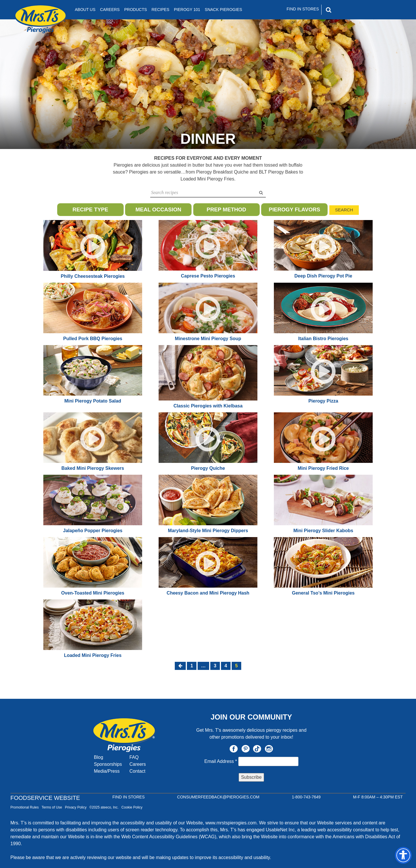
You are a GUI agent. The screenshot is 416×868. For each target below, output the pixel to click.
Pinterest (246, 749)
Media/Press (107, 771)
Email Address (221, 761)
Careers (110, 10)
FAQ (134, 757)
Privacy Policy (76, 807)
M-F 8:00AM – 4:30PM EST (378, 797)
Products (136, 10)
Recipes (160, 10)
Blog (99, 757)
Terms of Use (52, 807)
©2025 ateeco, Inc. (104, 807)
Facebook (234, 749)
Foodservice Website (45, 798)
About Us (85, 10)
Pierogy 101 (187, 10)
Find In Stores (303, 9)
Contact (137, 771)
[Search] (353, 10)
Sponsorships (108, 764)
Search (344, 210)
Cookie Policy (132, 807)
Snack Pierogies (223, 10)
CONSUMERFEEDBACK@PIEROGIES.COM (218, 797)
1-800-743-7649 (306, 797)
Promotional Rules (25, 807)
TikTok (257, 749)
